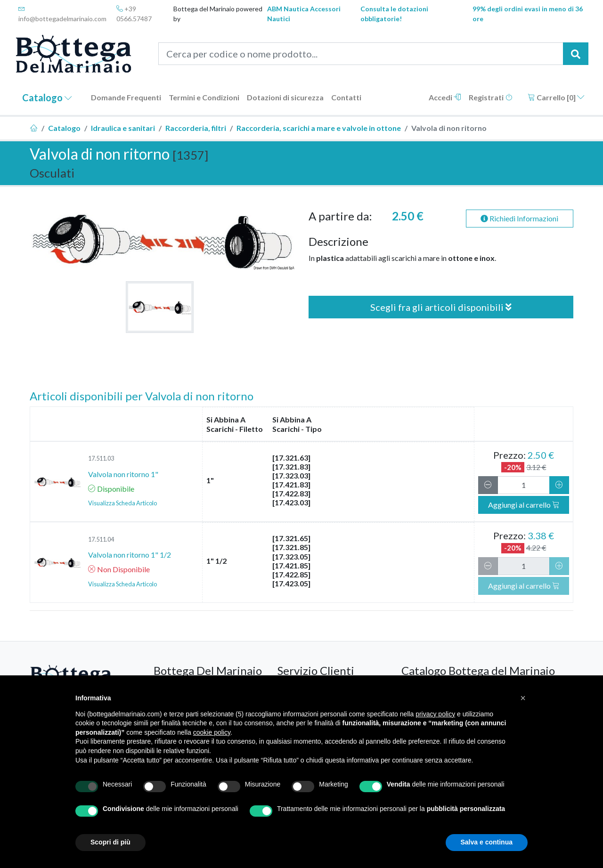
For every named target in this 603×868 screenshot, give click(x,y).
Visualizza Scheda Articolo (122, 503)
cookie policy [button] (212, 732)
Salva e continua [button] (487, 842)
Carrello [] (556, 97)
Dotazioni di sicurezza (285, 97)
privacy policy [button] (435, 714)
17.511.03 (101, 458)
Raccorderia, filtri (196, 128)
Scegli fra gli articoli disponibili (441, 307)
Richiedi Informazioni (519, 218)
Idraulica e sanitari (123, 128)
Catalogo (47, 97)
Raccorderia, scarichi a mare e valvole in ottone (319, 128)
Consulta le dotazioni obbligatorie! (394, 14)
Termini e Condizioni (204, 97)
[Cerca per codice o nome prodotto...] (361, 54)
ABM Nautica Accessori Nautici (304, 14)
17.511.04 (101, 539)
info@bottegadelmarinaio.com (62, 14)
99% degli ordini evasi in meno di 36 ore (528, 14)
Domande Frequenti (126, 97)
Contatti (346, 97)
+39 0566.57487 (134, 14)
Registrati (491, 97)
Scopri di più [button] (110, 842)
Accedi (445, 97)
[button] (523, 698)
